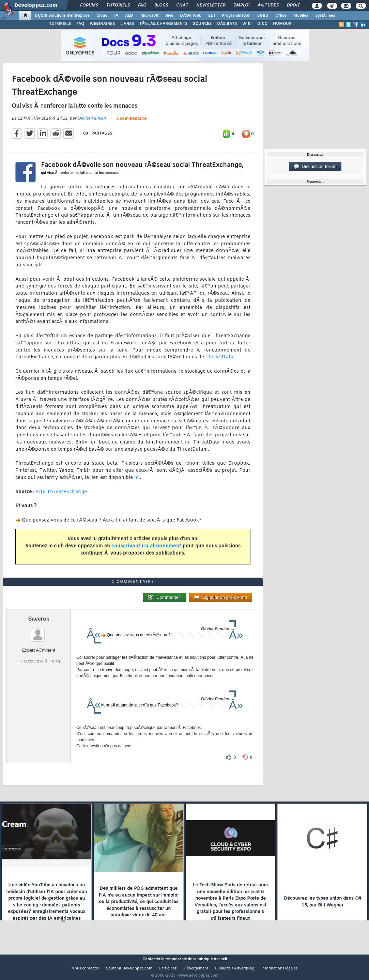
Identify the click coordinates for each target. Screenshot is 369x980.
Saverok (39, 632)
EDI (212, 16)
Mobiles (301, 16)
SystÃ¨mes (325, 16)
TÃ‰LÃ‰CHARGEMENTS (163, 24)
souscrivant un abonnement (146, 550)
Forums (89, 5)
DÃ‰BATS (227, 24)
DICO (262, 24)
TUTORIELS (60, 24)
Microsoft (149, 16)
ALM (129, 16)
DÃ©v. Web (191, 16)
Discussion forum (315, 167)
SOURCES (202, 24)
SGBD (263, 16)
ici (137, 482)
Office (281, 16)
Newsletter (211, 5)
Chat (182, 5)
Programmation (236, 16)
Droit (293, 5)
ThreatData (219, 362)
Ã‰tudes (268, 5)
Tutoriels (118, 5)
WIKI (247, 24)
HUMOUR (282, 24)
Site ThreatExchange (62, 496)
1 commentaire (132, 123)
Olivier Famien (92, 123)
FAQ (142, 5)
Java (169, 16)
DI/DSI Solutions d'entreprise (62, 16)
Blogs (161, 5)
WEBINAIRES (102, 24)
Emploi (241, 5)
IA (116, 16)
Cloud (102, 16)
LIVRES (127, 24)
